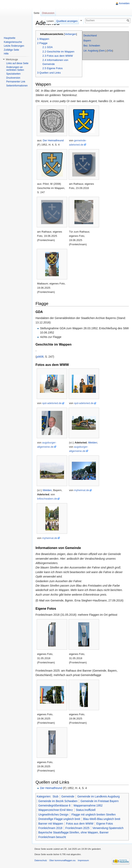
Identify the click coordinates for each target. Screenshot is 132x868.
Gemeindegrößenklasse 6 (54, 805)
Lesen (50, 21)
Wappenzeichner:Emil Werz (56, 810)
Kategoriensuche (13, 42)
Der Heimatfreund (53, 140)
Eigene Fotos (105, 824)
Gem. (102, 51)
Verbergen (70, 34)
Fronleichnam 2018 (50, 828)
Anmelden (124, 3)
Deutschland (90, 36)
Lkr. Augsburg (91, 51)
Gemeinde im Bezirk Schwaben (58, 801)
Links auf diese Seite (17, 63)
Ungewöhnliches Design (53, 815)
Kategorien (44, 796)
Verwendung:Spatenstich (108, 828)
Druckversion (13, 78)
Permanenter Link (16, 82)
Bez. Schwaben (92, 46)
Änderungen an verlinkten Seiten (15, 69)
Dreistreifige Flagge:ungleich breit (59, 819)
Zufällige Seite (11, 50)
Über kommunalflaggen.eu (62, 860)
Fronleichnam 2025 (77, 828)
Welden (92, 443)
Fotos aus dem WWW (80, 824)
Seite (36, 13)
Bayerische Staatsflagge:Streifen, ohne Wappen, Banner (73, 832)
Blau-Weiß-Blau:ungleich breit (102, 819)
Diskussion (48, 13)
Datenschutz (41, 860)
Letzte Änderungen (14, 46)
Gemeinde (68, 796)
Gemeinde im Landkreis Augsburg (98, 796)
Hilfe (6, 54)
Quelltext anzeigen (67, 21)
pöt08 (40, 357)
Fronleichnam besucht (52, 837)
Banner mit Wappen (51, 824)
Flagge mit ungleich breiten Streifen (93, 815)
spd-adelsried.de (52, 403)
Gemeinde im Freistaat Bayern (100, 801)
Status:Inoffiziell (86, 810)
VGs (110, 51)
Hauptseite (10, 38)
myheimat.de (82, 490)
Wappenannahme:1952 (88, 805)
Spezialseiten (13, 74)
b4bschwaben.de (47, 499)
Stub (55, 796)
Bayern (87, 41)
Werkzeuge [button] (12, 60)
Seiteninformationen (17, 86)
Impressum (83, 860)
